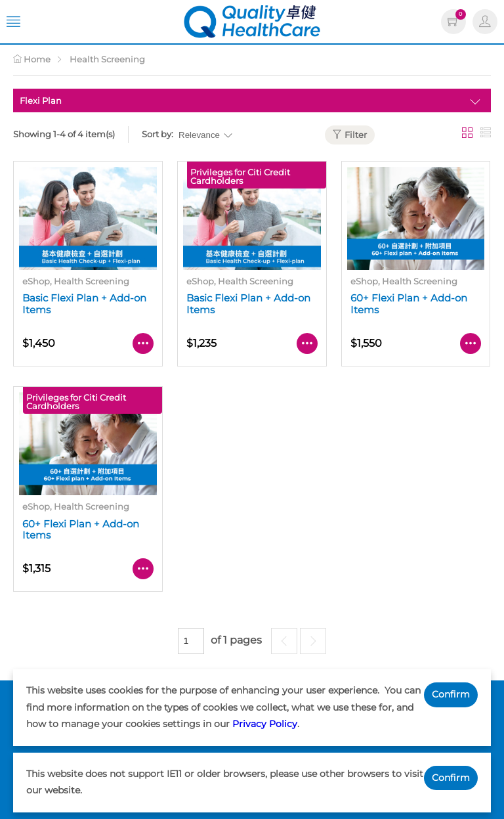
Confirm (451, 694)
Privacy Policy (265, 724)
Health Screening (107, 59)
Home (32, 59)
